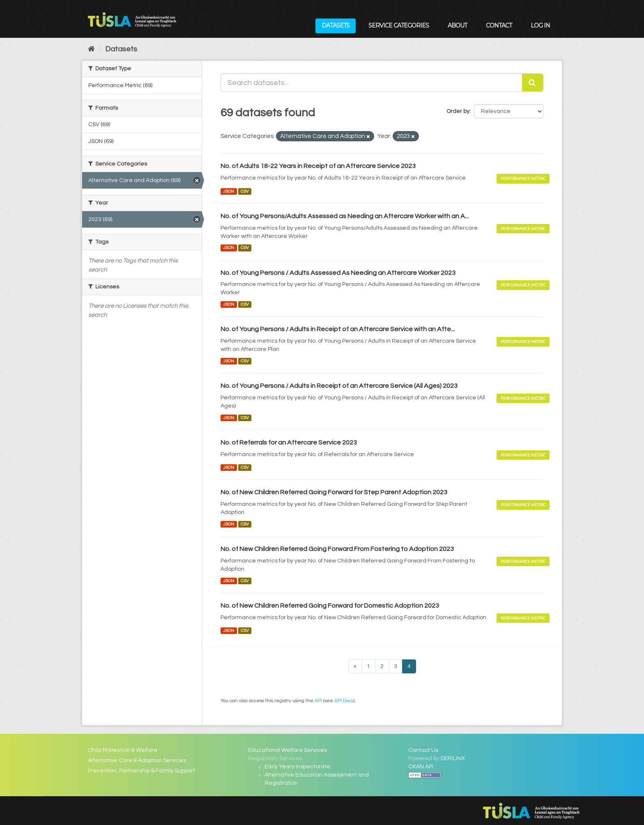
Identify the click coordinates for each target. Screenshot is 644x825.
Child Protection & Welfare (123, 750)
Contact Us (423, 750)
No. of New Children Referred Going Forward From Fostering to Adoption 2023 (337, 549)
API (318, 701)
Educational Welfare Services (287, 750)
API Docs (344, 701)
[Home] (91, 49)
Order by (458, 111)
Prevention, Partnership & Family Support (141, 771)
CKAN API (421, 767)
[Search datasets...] (371, 83)
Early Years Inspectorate (297, 767)
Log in (540, 25)
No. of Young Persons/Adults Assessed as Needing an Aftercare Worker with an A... (345, 216)
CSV (245, 191)
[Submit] (533, 83)
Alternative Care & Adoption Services (137, 760)
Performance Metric (523, 179)
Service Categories (399, 25)
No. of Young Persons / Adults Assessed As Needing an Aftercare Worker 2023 (338, 273)
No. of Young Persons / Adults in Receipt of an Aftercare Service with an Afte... (338, 329)
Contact (499, 25)
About (457, 25)
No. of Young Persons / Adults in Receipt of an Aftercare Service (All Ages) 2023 (339, 386)
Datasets (336, 25)
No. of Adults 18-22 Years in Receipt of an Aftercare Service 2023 (318, 166)
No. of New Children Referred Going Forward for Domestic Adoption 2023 (330, 606)
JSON (229, 191)
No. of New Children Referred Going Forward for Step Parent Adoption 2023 (334, 492)
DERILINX (453, 758)
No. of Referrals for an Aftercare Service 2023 (289, 442)
